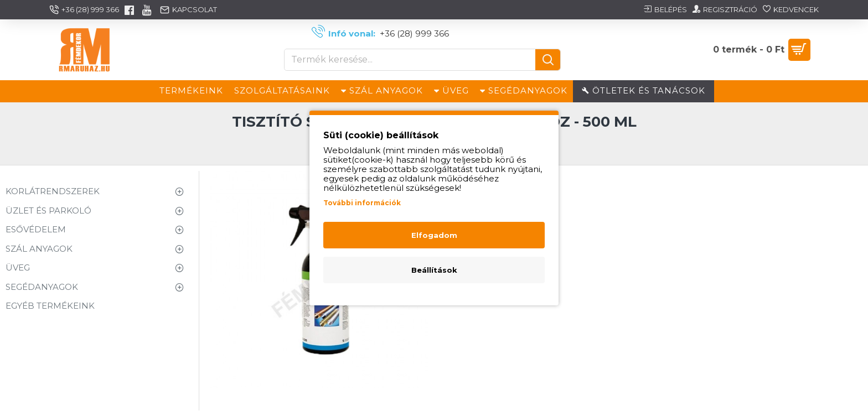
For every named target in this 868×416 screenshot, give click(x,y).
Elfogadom (434, 235)
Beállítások (434, 270)
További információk (362, 203)
